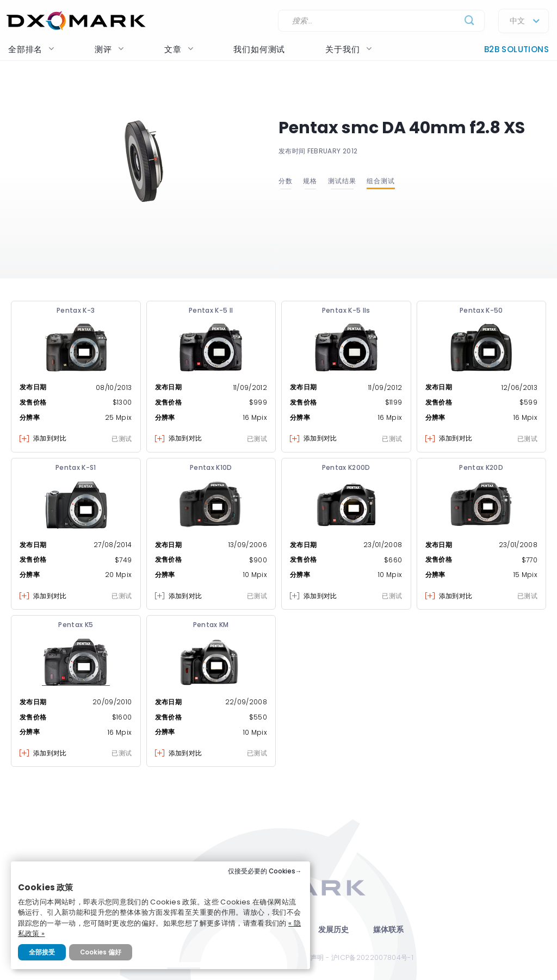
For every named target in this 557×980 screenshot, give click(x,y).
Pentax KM (211, 625)
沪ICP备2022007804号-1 (372, 957)
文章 (179, 49)
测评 (109, 49)
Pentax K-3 (76, 310)
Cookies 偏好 (101, 952)
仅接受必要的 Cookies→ (265, 871)
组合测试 (381, 181)
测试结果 (342, 181)
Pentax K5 (76, 625)
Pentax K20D (481, 467)
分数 (286, 181)
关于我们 (348, 49)
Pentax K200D (346, 467)
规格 (310, 181)
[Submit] (470, 21)
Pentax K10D (211, 467)
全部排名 (31, 49)
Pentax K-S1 (76, 467)
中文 (517, 21)
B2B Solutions (516, 49)
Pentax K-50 (481, 310)
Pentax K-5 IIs (346, 310)
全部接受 (42, 952)
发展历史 (334, 930)
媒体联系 (389, 930)
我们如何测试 (259, 49)
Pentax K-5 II (211, 310)
